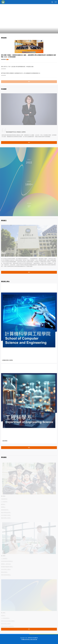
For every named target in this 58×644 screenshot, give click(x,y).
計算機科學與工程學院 (7, 360)
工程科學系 (5, 441)
